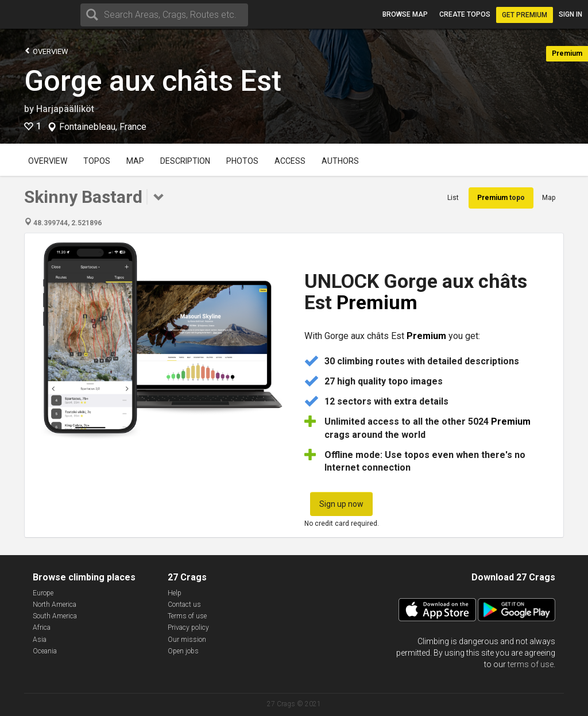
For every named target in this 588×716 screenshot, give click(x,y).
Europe (43, 593)
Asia (40, 640)
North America (55, 605)
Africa (42, 628)
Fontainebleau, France (103, 127)
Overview (46, 51)
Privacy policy (188, 628)
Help (175, 593)
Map (135, 161)
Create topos (465, 14)
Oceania (45, 651)
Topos (97, 161)
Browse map (405, 14)
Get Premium (525, 15)
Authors (340, 161)
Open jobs (183, 651)
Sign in (570, 14)
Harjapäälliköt (65, 109)
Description (185, 161)
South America (55, 616)
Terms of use (187, 616)
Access (290, 161)
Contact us (184, 605)
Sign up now (341, 504)
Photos (242, 161)
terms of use (531, 664)
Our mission (187, 640)
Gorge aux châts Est (153, 81)
